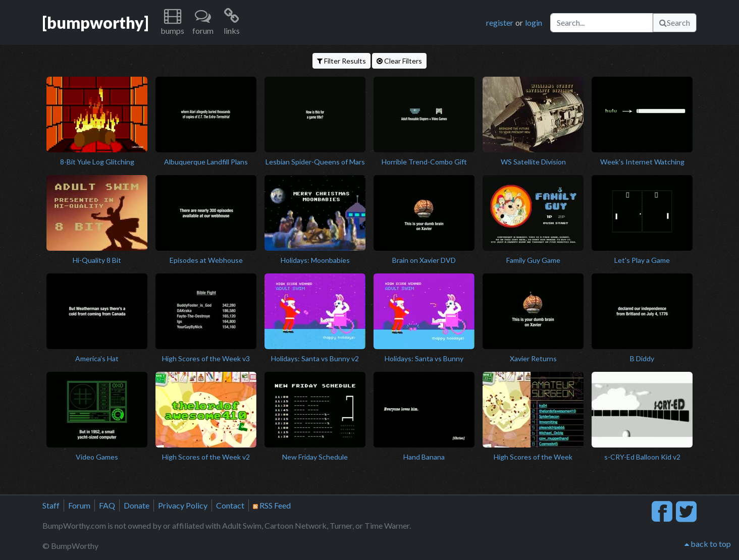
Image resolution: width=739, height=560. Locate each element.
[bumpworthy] (95, 22)
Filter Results (341, 61)
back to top (708, 544)
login (534, 22)
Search (675, 22)
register (500, 22)
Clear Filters (399, 61)
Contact (230, 505)
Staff (51, 505)
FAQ (107, 505)
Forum (79, 505)
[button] (172, 22)
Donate (137, 505)
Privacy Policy (183, 505)
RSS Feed (272, 505)
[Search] (602, 23)
